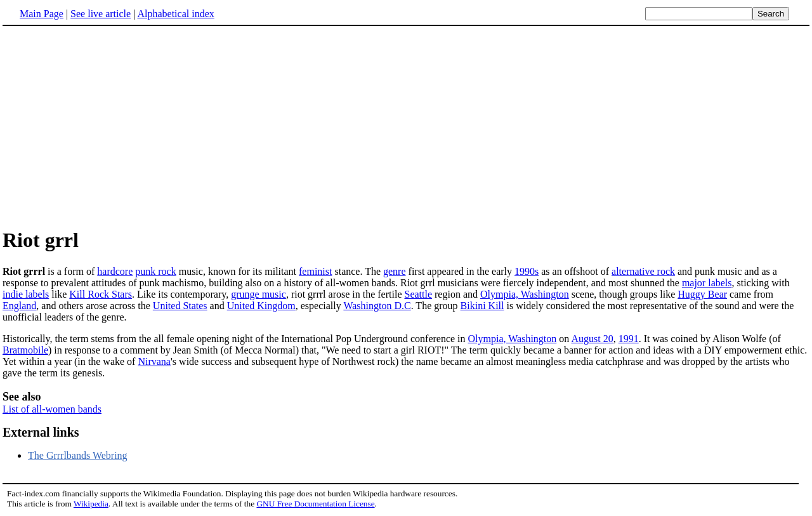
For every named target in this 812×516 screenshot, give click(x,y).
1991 (629, 339)
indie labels (26, 294)
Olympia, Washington (525, 294)
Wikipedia (91, 504)
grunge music (259, 294)
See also (22, 397)
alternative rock (643, 271)
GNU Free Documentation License (315, 504)
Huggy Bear (702, 294)
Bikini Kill (482, 306)
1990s (527, 271)
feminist (315, 271)
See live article (101, 14)
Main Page (42, 14)
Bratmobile (25, 350)
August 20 (592, 339)
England (19, 306)
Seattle (418, 294)
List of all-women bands (52, 409)
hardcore (115, 271)
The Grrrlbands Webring (78, 455)
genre (395, 271)
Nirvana (154, 361)
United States (180, 306)
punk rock (155, 271)
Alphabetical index (175, 14)
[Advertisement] (109, 126)
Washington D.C (377, 306)
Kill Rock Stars (101, 294)
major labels (707, 283)
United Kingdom (261, 306)
